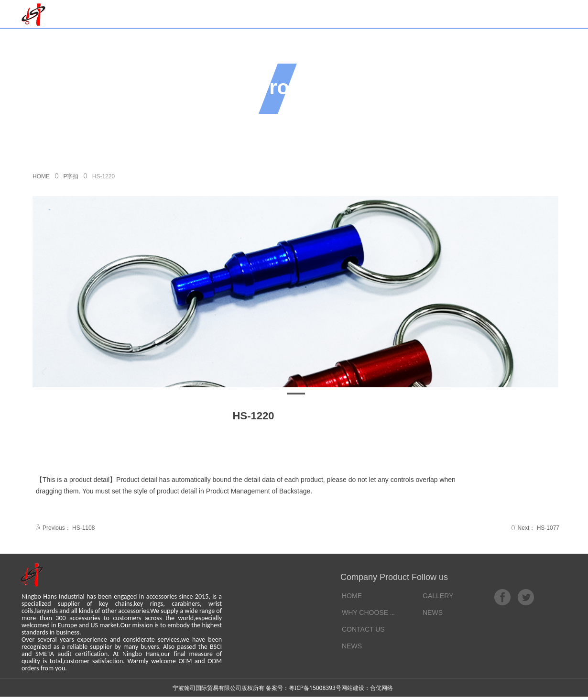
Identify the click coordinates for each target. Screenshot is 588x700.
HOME (41, 176)
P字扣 (71, 176)
